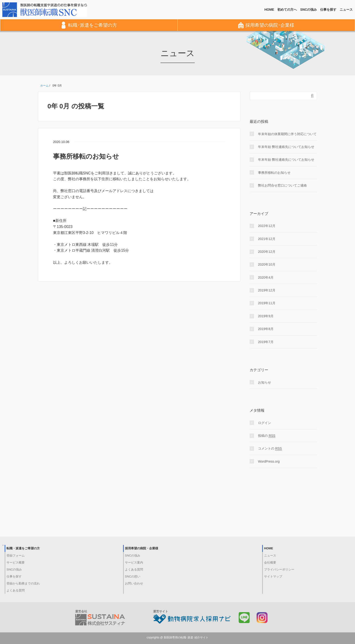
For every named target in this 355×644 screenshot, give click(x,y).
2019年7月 (266, 342)
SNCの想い (133, 576)
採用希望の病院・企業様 (142, 548)
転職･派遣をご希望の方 (89, 25)
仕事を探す (328, 10)
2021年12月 (267, 239)
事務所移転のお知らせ (86, 156)
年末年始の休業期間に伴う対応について (287, 134)
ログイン (265, 423)
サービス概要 (16, 562)
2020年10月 (267, 264)
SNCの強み (308, 10)
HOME (269, 10)
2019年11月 (267, 303)
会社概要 (270, 562)
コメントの (270, 449)
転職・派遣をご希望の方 (23, 548)
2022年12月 (267, 226)
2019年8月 (266, 329)
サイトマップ (273, 576)
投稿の (267, 436)
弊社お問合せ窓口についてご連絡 (282, 185)
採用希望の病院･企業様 (266, 25)
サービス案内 (134, 562)
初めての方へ (287, 10)
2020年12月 (267, 252)
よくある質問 (16, 590)
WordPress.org (269, 461)
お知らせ (265, 382)
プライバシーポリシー (279, 569)
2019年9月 (266, 316)
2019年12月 (267, 290)
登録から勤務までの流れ (23, 583)
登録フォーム (16, 556)
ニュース (346, 10)
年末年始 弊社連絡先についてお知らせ (286, 147)
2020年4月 (266, 277)
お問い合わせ (134, 583)
